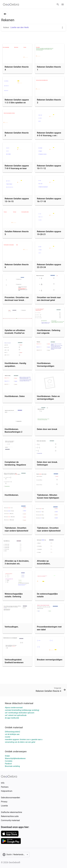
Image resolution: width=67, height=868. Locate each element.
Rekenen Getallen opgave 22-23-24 (49, 266)
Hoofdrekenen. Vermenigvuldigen (46, 365)
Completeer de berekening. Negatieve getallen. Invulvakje (15, 465)
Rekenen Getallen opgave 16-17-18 (49, 200)
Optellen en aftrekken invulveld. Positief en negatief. (15, 333)
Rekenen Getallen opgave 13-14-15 (17, 200)
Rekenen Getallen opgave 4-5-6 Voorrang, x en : (49, 134)
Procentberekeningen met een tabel (49, 628)
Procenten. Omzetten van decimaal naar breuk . (17, 299)
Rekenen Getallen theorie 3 (17, 134)
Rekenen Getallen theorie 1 (49, 68)
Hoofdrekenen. (12, 495)
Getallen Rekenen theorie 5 (17, 233)
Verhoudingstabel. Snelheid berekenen (14, 661)
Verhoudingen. (12, 627)
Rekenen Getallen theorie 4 (17, 68)
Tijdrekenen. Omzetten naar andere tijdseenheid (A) (16, 531)
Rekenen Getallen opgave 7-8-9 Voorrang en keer (17, 167)
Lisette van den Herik (20, 27)
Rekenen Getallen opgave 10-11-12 (49, 167)
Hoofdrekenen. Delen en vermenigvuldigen (48, 398)
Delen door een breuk (47, 429)
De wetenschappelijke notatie (47, 595)
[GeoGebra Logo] (11, 4)
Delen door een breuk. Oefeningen (47, 463)
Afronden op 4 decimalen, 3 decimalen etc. (17, 562)
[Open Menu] (63, 4)
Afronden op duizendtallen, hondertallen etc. (45, 564)
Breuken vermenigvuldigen (50, 660)
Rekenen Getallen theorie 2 (49, 101)
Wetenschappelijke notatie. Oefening (14, 595)
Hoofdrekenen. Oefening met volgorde (49, 332)
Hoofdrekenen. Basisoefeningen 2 (13, 430)
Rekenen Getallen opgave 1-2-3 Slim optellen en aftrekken (17, 102)
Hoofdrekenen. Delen (15, 396)
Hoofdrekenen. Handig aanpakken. (15, 365)
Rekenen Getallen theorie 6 (17, 266)
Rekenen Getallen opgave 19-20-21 (49, 233)
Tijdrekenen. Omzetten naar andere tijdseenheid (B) (49, 531)
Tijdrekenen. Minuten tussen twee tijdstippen (48, 496)
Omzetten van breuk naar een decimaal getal (49, 299)
